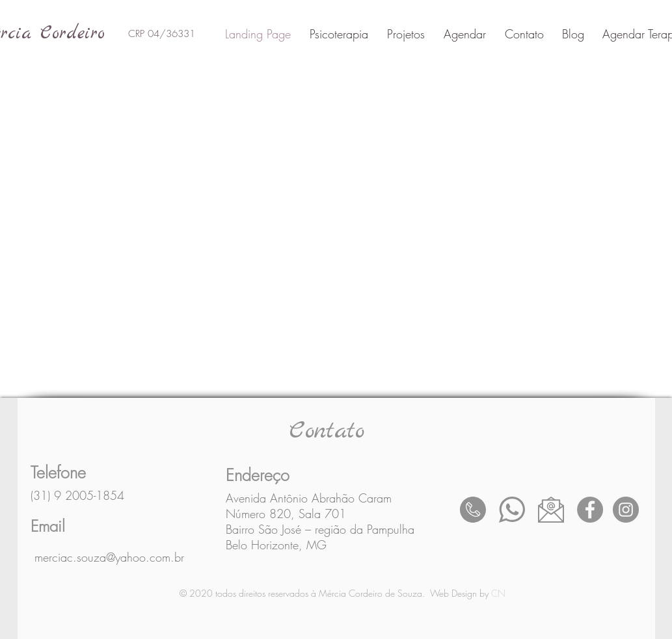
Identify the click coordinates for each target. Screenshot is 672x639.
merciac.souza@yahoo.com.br (109, 557)
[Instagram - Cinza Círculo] (626, 510)
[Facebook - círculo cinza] (590, 510)
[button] (403, 34)
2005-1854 (95, 495)
